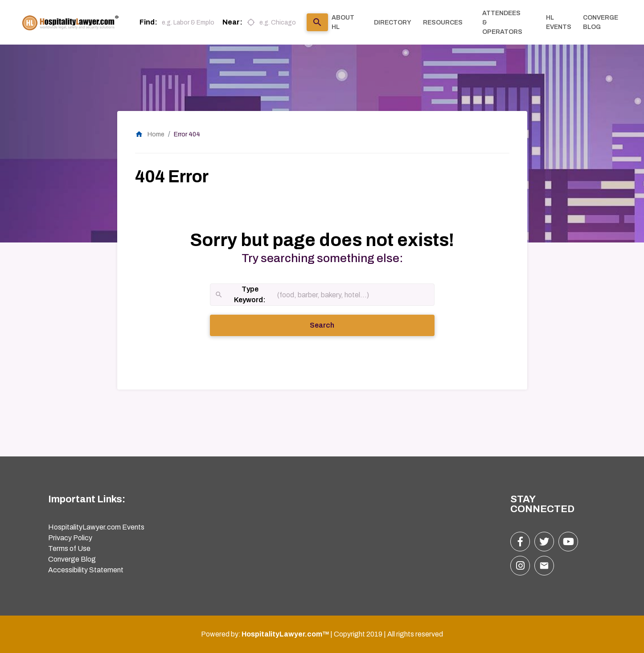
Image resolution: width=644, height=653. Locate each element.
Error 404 (187, 134)
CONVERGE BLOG (601, 22)
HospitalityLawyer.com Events (96, 527)
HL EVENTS (559, 22)
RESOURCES (443, 23)
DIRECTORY (393, 23)
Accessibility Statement (86, 570)
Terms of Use (69, 548)
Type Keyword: (240, 295)
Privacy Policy (70, 538)
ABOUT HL (343, 22)
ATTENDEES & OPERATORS (502, 23)
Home (150, 134)
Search (334, 324)
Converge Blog (72, 559)
